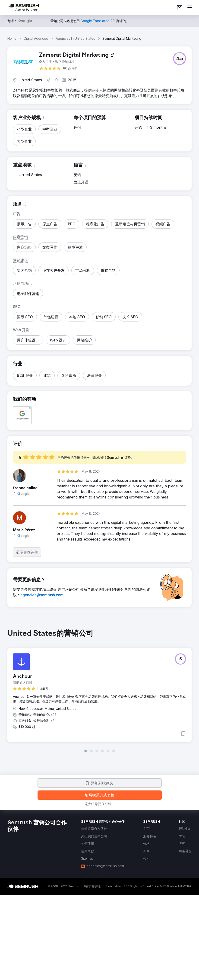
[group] (99, 691)
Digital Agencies (36, 38)
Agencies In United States (75, 38)
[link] (180, 7)
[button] (180, 59)
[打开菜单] (190, 7)
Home (12, 38)
